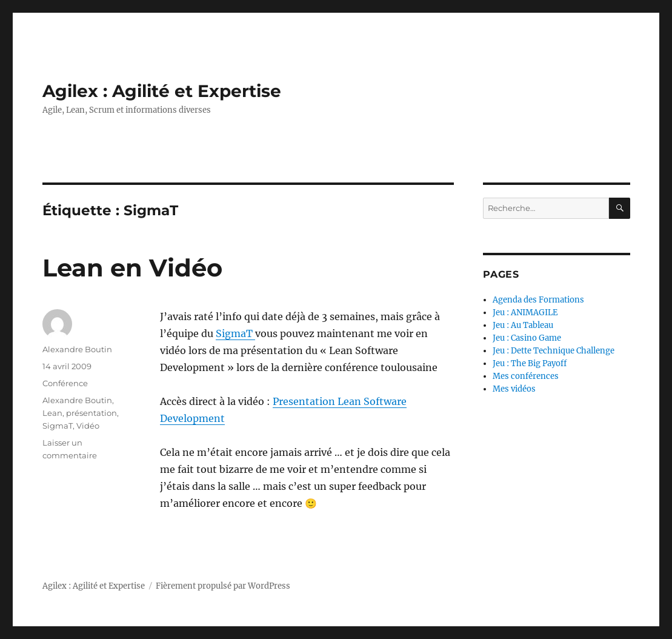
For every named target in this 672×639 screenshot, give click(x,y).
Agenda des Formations (538, 300)
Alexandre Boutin (77, 349)
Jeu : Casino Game (527, 338)
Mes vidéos (514, 389)
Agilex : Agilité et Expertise (162, 91)
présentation (91, 413)
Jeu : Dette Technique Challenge (554, 351)
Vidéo (88, 426)
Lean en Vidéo (132, 268)
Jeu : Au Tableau (523, 325)
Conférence (65, 383)
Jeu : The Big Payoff (530, 363)
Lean (52, 413)
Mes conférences (526, 376)
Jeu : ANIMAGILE (525, 313)
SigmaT (235, 333)
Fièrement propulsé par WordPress (223, 586)
